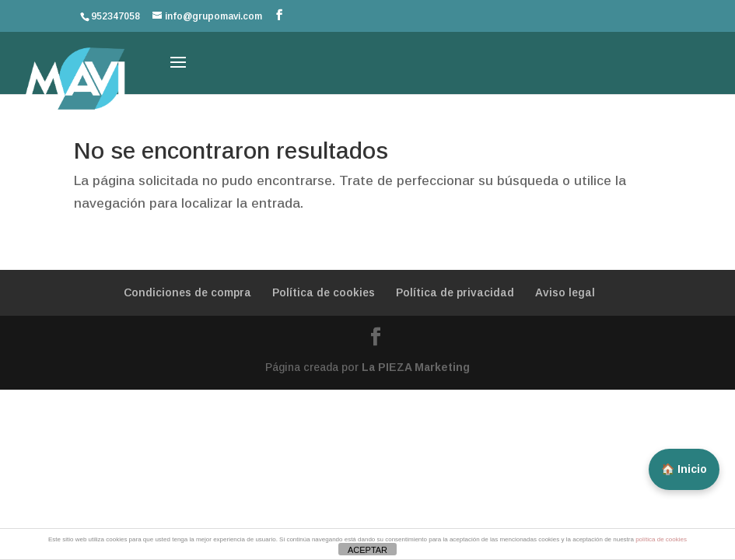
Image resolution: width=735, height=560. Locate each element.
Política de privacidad (455, 292)
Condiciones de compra (187, 292)
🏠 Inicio (684, 469)
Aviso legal (565, 292)
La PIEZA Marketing (416, 367)
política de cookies (661, 539)
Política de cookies (324, 292)
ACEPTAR (367, 550)
